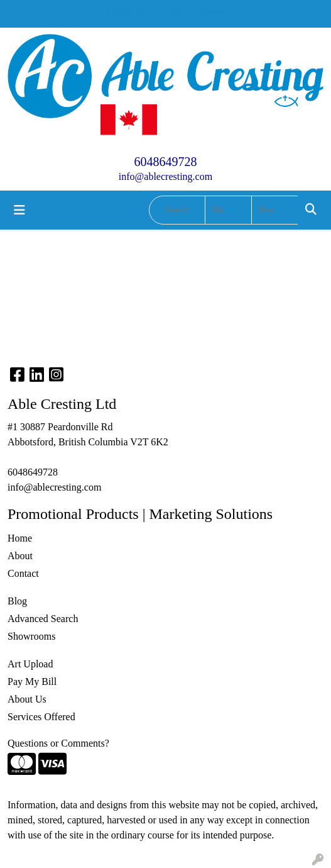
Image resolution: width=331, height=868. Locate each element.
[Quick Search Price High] (275, 210)
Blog (17, 601)
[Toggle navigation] (19, 210)
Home (20, 538)
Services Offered (41, 717)
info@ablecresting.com (165, 176)
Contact (23, 573)
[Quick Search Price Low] (228, 210)
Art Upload (30, 664)
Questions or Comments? (58, 743)
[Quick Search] (177, 210)
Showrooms (31, 636)
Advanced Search (43, 619)
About (20, 556)
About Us (27, 699)
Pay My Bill (32, 682)
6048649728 (166, 162)
